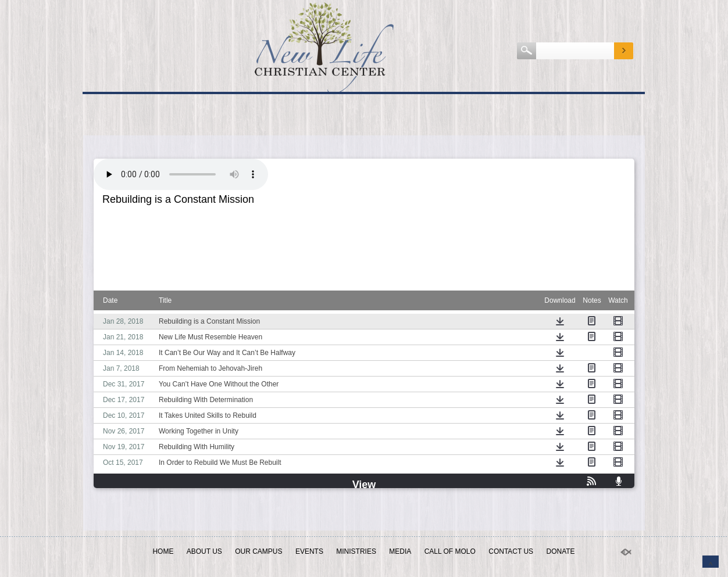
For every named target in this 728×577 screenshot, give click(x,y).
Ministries (356, 551)
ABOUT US (204, 551)
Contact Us (511, 551)
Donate (560, 551)
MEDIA (400, 551)
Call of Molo (450, 551)
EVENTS (309, 551)
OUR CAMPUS (258, 551)
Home (163, 551)
